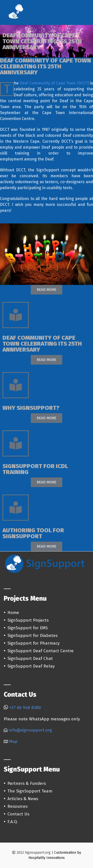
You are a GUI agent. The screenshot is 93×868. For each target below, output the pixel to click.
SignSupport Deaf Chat (30, 659)
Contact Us (18, 814)
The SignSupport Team (30, 791)
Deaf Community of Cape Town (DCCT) (54, 83)
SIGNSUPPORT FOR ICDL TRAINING (35, 469)
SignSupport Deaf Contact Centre (41, 651)
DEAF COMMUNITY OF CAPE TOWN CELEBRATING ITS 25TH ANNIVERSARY (42, 344)
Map (13, 741)
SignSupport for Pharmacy (33, 643)
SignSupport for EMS (28, 628)
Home (13, 613)
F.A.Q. (13, 822)
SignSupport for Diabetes (32, 636)
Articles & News (23, 799)
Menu (82, 11)
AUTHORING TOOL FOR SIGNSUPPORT (33, 533)
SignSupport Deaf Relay (31, 666)
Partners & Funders (27, 783)
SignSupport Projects (28, 620)
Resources (17, 806)
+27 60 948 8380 (25, 708)
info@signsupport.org (30, 730)
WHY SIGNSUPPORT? (31, 408)
